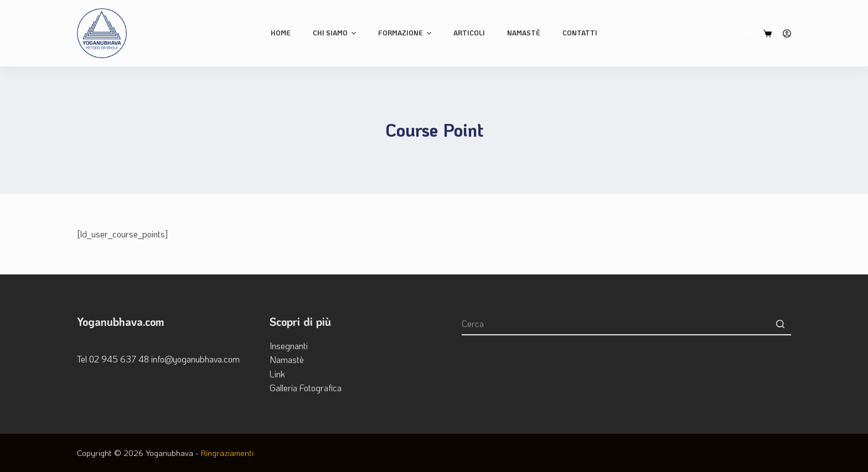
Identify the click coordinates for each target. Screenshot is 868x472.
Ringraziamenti (227, 453)
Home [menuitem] (281, 33)
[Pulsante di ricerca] (780, 324)
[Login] (787, 33)
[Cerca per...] (626, 324)
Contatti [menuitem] (580, 33)
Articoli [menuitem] (469, 33)
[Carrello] (756, 33)
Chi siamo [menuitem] (336, 33)
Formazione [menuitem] (406, 33)
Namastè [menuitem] (524, 33)
